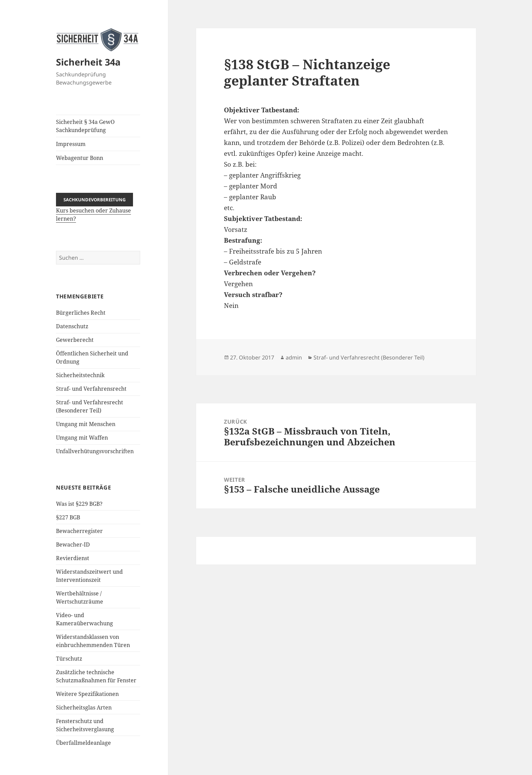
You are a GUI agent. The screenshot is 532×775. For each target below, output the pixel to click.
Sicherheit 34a (88, 62)
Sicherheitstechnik (80, 375)
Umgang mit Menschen (86, 424)
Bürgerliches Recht (81, 313)
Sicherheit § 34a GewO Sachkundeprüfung (85, 126)
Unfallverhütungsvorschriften (95, 451)
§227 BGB (68, 517)
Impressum (71, 144)
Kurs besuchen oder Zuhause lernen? (94, 209)
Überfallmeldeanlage (83, 743)
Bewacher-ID (73, 545)
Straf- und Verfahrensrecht (91, 389)
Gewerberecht (75, 340)
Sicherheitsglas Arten (84, 707)
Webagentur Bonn (80, 158)
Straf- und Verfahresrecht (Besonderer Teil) (369, 357)
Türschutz (69, 659)
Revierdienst (73, 558)
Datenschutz (72, 326)
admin (294, 357)
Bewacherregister (79, 531)
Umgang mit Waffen (82, 438)
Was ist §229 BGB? (79, 504)
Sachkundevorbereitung (94, 200)
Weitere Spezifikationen (87, 694)
